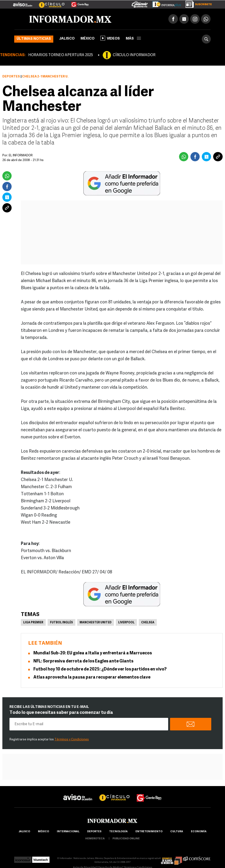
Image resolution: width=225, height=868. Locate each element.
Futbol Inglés (61, 623)
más (133, 39)
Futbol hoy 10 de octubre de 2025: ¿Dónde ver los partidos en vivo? (100, 669)
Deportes (11, 77)
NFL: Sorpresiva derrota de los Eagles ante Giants (83, 661)
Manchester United (96, 623)
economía (199, 832)
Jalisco (67, 39)
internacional (68, 832)
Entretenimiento (149, 832)
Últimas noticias (34, 39)
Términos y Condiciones (72, 740)
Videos (110, 38)
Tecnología (118, 832)
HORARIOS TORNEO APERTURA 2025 (61, 55)
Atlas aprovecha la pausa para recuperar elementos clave (92, 677)
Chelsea (148, 623)
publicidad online (126, 839)
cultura (177, 832)
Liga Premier (33, 623)
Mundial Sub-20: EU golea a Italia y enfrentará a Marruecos (93, 653)
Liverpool (126, 623)
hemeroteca (95, 839)
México (88, 39)
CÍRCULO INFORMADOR (134, 55)
